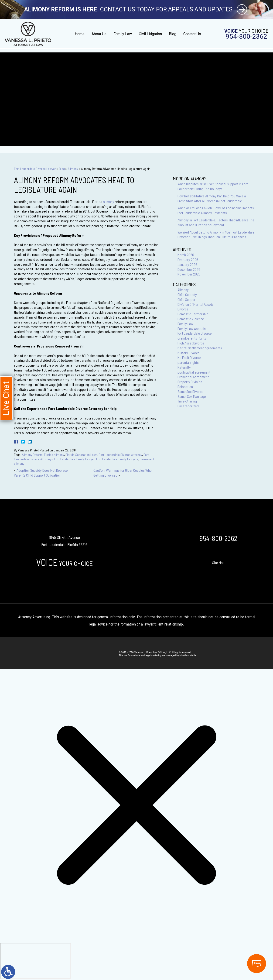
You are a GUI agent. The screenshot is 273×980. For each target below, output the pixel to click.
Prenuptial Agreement (193, 377)
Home (80, 34)
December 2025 (189, 269)
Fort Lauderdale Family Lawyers (117, 459)
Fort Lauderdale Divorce (195, 333)
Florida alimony (54, 455)
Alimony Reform (32, 455)
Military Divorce (189, 353)
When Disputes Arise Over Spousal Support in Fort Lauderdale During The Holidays (213, 186)
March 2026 (186, 255)
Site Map (218, 562)
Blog (173, 34)
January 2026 (187, 264)
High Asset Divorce (191, 343)
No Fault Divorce (189, 357)
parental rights (188, 362)
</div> (35, 961)
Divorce (183, 309)
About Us (99, 34)
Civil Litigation (150, 34)
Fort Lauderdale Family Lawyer (75, 459)
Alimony (73, 169)
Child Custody (187, 294)
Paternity (184, 367)
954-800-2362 (246, 37)
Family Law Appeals (192, 328)
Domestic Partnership (193, 314)
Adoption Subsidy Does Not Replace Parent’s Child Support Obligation (41, 473)
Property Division (190, 382)
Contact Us (192, 34)
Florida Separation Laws (81, 455)
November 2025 (189, 274)
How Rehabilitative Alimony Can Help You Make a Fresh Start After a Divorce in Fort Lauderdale (212, 198)
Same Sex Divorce (190, 391)
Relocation (185, 387)
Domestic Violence (191, 319)
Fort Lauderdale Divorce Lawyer (35, 169)
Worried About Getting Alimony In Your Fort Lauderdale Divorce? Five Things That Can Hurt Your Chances (216, 234)
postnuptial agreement (194, 372)
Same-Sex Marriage (192, 396)
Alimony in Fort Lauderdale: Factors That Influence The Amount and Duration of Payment (216, 222)
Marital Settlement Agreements (200, 348)
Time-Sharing (187, 401)
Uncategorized (188, 406)
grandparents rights (192, 338)
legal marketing (154, 655)
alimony (109, 201)
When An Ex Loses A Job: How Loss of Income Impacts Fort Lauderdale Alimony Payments (216, 210)
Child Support (187, 299)
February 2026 (188, 260)
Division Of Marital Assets (196, 304)
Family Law (123, 34)
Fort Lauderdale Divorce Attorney (120, 455)
